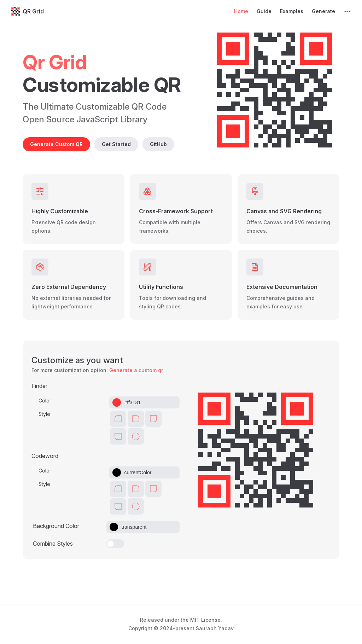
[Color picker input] (149, 402)
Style (44, 414)
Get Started (116, 144)
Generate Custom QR (56, 144)
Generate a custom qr (136, 370)
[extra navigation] (347, 11)
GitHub (158, 144)
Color (45, 401)
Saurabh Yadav (215, 628)
